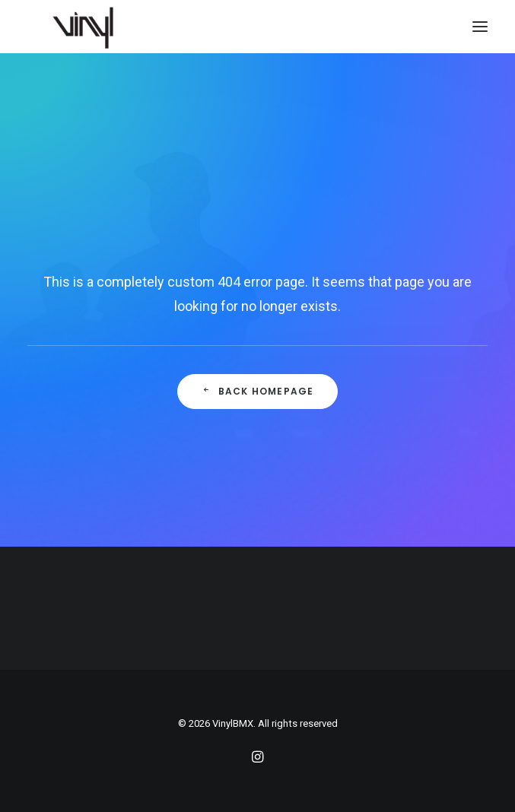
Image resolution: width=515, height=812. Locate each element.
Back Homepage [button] (258, 391)
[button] (480, 27)
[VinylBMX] (87, 27)
